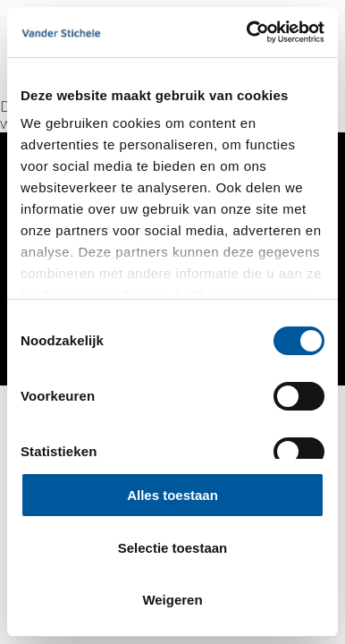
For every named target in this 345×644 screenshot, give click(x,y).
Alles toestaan (172, 495)
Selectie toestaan (173, 548)
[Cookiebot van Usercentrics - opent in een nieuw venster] (248, 32)
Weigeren (172, 600)
